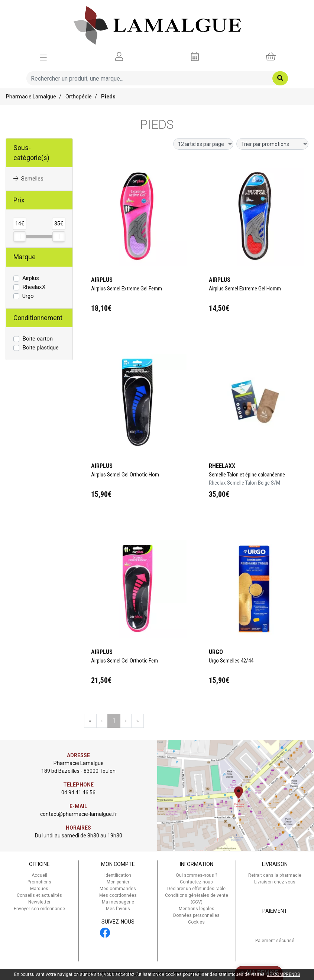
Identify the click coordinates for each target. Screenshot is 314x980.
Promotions (39, 882)
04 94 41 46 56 (78, 792)
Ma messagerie (118, 902)
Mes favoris (118, 909)
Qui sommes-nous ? (196, 875)
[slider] (20, 237)
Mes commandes (118, 889)
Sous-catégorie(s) (31, 153)
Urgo (28, 296)
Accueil (39, 875)
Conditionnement (38, 318)
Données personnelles (196, 915)
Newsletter (39, 902)
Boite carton (38, 339)
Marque (25, 257)
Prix (19, 200)
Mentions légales (197, 909)
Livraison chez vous (275, 882)
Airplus (31, 278)
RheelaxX (34, 287)
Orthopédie (79, 97)
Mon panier (118, 882)
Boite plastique (41, 348)
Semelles (28, 179)
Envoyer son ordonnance (39, 909)
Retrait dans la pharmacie (275, 875)
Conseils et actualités (39, 895)
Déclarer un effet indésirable (196, 889)
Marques (39, 889)
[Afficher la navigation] (43, 57)
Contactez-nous (196, 882)
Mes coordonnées (118, 895)
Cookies (196, 922)
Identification (118, 875)
